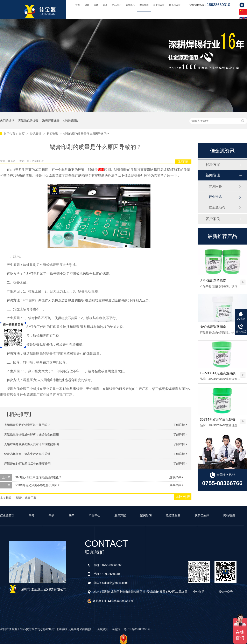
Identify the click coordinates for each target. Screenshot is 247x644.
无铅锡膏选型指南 (213, 280)
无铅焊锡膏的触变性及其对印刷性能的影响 (31, 444)
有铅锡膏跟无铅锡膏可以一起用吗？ (27, 425)
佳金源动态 (217, 207)
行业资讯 (215, 197)
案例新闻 (144, 5)
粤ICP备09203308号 (137, 629)
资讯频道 (36, 134)
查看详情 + (176, 477)
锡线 (96, 5)
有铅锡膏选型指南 (213, 327)
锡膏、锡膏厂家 (26, 498)
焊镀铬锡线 (71, 121)
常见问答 (215, 186)
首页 (78, 5)
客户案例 (213, 219)
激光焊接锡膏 (51, 121)
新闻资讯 (53, 134)
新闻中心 (130, 5)
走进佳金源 (159, 5)
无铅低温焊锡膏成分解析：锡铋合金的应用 (31, 434)
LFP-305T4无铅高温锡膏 (218, 373)
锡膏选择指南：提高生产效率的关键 (27, 454)
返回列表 (183, 162)
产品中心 (117, 5)
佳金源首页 (7, 515)
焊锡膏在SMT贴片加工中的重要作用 (27, 464)
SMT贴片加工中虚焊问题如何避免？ (38, 477)
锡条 (105, 5)
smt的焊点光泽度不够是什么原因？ (38, 485)
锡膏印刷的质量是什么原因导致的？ (86, 134)
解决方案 (213, 165)
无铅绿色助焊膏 (28, 121)
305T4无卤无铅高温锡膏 (218, 420)
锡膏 (87, 5)
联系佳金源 (175, 5)
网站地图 (229, 515)
